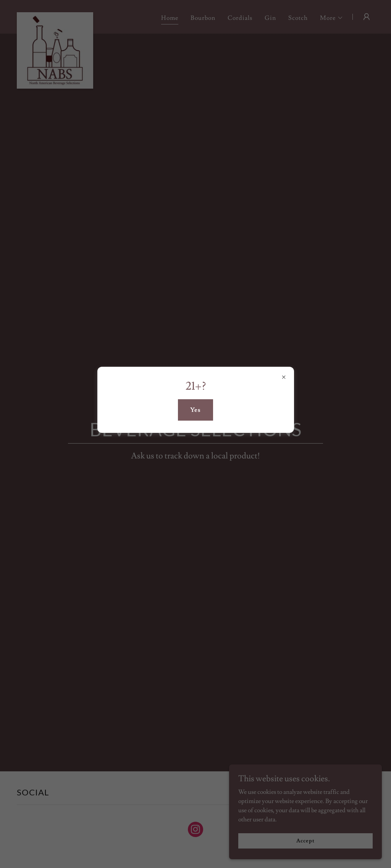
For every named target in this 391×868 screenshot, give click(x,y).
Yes (195, 410)
